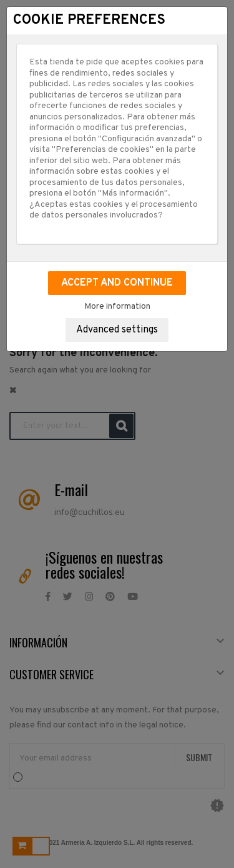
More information (117, 307)
